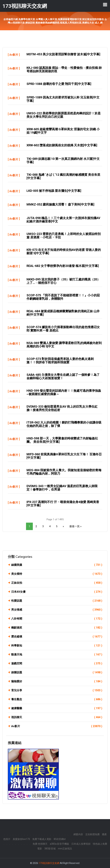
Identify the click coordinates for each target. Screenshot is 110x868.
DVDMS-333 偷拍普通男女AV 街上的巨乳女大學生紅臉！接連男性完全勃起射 (62, 408)
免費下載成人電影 (42, 839)
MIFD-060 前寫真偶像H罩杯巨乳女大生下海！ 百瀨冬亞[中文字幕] (64, 456)
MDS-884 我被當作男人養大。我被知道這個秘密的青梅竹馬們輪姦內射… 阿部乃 (64, 472)
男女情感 (57, 610)
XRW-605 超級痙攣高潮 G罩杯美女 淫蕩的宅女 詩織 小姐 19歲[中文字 (63, 131)
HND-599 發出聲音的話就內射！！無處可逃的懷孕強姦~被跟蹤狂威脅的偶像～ (64, 392)
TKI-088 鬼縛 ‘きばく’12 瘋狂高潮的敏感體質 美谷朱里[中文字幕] (63, 176)
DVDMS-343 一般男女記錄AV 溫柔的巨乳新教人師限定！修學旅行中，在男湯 (62, 488)
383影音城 (50, 849)
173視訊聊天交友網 (49, 863)
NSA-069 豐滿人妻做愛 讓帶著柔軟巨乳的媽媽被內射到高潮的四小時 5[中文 (64, 345)
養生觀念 (57, 699)
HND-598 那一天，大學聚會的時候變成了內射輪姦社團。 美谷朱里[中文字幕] (62, 440)
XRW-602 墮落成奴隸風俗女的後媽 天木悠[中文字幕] (62, 145)
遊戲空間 (57, 664)
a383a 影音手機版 (59, 844)
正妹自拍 (57, 583)
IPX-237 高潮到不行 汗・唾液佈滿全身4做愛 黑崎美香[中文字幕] (63, 504)
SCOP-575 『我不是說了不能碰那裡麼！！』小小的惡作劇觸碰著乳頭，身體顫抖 (63, 297)
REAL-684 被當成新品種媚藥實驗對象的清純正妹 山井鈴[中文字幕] (63, 313)
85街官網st (60, 839)
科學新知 (57, 646)
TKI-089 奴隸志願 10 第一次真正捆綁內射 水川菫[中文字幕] (63, 160)
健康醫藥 (57, 708)
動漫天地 (57, 655)
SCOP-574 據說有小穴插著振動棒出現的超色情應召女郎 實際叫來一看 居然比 (63, 329)
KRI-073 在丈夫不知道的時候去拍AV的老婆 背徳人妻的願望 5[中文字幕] (64, 251)
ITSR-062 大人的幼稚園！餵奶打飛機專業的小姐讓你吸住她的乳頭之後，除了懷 (64, 424)
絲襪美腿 (57, 565)
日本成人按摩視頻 (81, 844)
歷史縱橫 (57, 637)
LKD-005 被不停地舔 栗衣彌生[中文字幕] (54, 191)
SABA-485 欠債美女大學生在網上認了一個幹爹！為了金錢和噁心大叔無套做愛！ (63, 376)
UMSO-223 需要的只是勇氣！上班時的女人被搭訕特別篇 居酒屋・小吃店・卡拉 (64, 236)
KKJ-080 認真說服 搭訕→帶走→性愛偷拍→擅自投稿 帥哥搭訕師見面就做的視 (64, 69)
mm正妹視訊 (65, 849)
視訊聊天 (57, 717)
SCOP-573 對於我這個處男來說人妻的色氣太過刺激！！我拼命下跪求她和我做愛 (60, 361)
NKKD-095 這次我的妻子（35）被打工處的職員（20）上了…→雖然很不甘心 (63, 281)
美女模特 (57, 574)
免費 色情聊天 (40, 844)
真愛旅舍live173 (21, 839)
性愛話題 (57, 601)
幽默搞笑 (57, 628)
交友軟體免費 (92, 834)
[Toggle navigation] (105, 5)
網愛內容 (78, 834)
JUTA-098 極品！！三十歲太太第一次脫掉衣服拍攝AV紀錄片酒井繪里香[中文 (63, 220)
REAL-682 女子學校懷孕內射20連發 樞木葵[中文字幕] (63, 266)
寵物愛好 (57, 681)
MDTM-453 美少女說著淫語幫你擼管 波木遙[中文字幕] (63, 54)
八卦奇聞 (57, 619)
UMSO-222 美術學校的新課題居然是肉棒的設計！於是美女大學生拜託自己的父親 (64, 115)
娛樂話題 (57, 672)
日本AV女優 (57, 592)
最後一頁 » (75, 526)
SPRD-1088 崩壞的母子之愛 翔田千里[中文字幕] (59, 84)
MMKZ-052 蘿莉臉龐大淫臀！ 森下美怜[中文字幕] (60, 204)
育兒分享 (57, 690)
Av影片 (14, 55)
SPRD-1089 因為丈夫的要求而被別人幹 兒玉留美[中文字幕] (63, 99)
